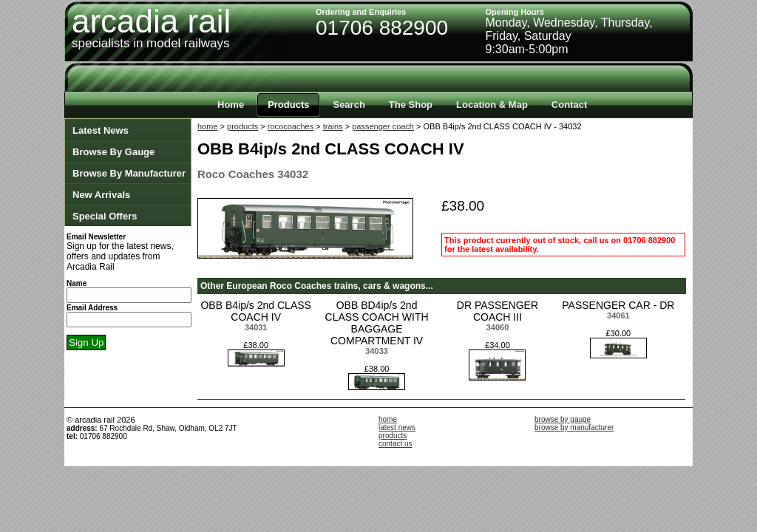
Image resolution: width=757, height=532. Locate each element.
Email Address (92, 308)
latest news (397, 427)
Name (77, 283)
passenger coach (383, 126)
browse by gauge (563, 419)
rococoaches (291, 126)
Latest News (101, 130)
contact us (396, 444)
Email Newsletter (96, 237)
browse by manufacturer (574, 427)
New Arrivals (101, 195)
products (242, 126)
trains (333, 126)
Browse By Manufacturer (129, 173)
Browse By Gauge (113, 152)
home (208, 126)
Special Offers (105, 216)
